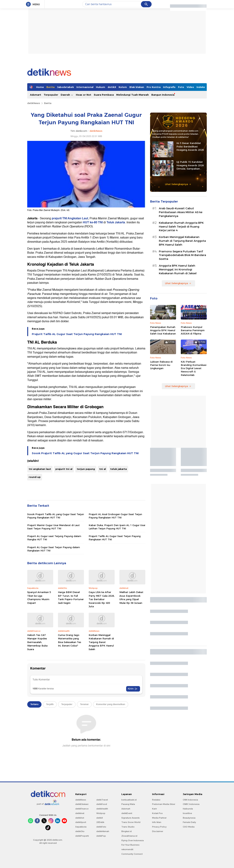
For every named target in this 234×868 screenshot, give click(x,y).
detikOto (80, 831)
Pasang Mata (128, 804)
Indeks (201, 87)
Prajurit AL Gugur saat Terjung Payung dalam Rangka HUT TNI (54, 538)
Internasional (85, 87)
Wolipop (101, 813)
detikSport (81, 822)
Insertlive (187, 813)
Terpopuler (51, 95)
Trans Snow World (131, 822)
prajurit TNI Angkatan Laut (70, 218)
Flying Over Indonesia (133, 840)
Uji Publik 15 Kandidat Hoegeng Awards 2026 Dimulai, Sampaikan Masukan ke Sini (190, 165)
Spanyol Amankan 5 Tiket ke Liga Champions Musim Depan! (39, 597)
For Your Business (130, 845)
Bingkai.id (127, 831)
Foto (181, 87)
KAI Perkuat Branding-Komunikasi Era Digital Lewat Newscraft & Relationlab (194, 368)
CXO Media (189, 827)
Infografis (169, 87)
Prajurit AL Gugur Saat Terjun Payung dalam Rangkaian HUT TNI (54, 549)
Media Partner (159, 818)
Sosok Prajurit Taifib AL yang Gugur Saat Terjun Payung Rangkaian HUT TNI (85, 453)
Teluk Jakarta (116, 222)
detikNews (34, 103)
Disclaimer (158, 831)
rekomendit (127, 849)
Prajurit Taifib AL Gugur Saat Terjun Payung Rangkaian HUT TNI (77, 334)
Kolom (123, 87)
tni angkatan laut (40, 469)
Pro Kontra (154, 87)
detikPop (101, 836)
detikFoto (101, 827)
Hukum (101, 87)
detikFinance (82, 809)
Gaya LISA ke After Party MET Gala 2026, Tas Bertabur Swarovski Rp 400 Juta (102, 599)
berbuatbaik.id (129, 800)
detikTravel (102, 800)
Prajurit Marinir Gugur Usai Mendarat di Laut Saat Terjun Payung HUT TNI (53, 527)
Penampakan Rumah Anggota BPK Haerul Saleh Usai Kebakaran (163, 330)
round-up (35, 477)
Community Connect (132, 854)
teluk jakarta (118, 469)
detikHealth (102, 809)
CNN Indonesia (190, 800)
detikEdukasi (82, 804)
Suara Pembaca (104, 95)
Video (190, 87)
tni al (103, 469)
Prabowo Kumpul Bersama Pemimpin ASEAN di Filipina (193, 330)
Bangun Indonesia (163, 95)
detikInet (80, 813)
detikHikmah (103, 831)
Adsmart (36, 95)
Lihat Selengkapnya (178, 184)
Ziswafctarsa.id (129, 836)
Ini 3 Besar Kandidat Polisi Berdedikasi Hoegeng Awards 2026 (190, 146)
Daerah (67, 95)
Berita (50, 87)
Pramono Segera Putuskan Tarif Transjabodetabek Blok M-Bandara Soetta (182, 255)
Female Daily (189, 822)
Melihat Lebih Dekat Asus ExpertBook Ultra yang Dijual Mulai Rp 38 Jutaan (131, 597)
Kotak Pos (157, 813)
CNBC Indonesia (191, 804)
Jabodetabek (65, 87)
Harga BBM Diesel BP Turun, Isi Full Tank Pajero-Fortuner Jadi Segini (71, 597)
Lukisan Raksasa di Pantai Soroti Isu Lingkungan (161, 365)
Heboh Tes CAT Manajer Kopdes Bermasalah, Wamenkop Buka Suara (37, 642)
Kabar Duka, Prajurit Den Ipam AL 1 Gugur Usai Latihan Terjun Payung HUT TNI (117, 527)
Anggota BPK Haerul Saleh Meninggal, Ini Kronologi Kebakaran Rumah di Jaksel (178, 270)
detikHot (80, 818)
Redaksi (156, 800)
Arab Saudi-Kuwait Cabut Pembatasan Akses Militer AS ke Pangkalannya (181, 212)
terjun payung (86, 469)
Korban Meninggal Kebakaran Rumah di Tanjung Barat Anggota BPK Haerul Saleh (101, 642)
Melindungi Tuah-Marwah (133, 95)
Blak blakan (137, 87)
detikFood (102, 804)
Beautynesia (189, 818)
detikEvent (127, 813)
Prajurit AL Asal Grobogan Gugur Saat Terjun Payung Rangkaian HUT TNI (115, 516)
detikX (112, 87)
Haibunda (188, 809)
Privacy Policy (159, 827)
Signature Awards (131, 818)
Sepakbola (81, 827)
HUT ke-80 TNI (93, 222)
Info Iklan (157, 822)
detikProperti (82, 836)
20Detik (100, 822)
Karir (154, 809)
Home (40, 87)
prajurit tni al (64, 469)
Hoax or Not (84, 95)
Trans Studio (128, 827)
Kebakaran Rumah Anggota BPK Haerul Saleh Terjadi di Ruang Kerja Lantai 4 (181, 227)
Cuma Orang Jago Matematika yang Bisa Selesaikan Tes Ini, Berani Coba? (70, 640)
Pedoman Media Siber (164, 804)
